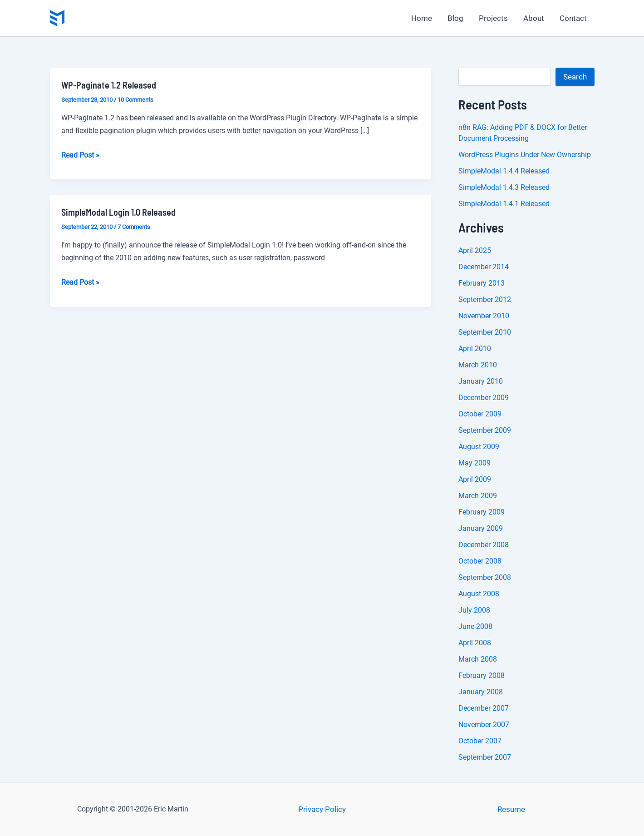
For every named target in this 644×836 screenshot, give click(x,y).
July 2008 (474, 610)
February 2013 (482, 283)
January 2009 (481, 528)
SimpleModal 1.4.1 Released (504, 204)
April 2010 (475, 349)
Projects (493, 18)
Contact (573, 18)
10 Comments (135, 100)
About (534, 18)
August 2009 (479, 447)
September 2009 (485, 430)
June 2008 (475, 626)
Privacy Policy (322, 809)
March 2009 (478, 496)
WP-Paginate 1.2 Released (109, 85)
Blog (455, 18)
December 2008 (484, 545)
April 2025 (475, 250)
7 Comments (134, 227)
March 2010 (478, 365)
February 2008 (482, 675)
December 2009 (484, 398)
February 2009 (482, 512)
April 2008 (475, 643)
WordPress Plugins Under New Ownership (525, 155)
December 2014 (484, 267)
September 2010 (485, 332)
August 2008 (479, 594)
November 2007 (484, 725)
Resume (511, 809)
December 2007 (484, 708)
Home (422, 18)
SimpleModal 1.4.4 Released (504, 171)
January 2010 (481, 381)
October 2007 (480, 741)
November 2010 (484, 316)
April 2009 (475, 479)
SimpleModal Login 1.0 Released (118, 212)
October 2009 (480, 414)
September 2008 (485, 577)
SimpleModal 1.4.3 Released (504, 187)
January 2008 (481, 692)
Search (575, 77)
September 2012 (485, 299)
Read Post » (80, 155)
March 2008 (478, 659)
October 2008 (480, 561)
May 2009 (474, 463)
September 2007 (485, 757)
